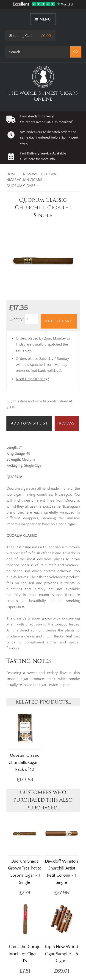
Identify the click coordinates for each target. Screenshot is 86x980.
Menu (45, 19)
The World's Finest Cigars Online (43, 96)
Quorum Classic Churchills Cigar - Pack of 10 (25, 763)
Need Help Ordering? (32, 379)
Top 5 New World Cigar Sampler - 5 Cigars (61, 954)
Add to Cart (59, 321)
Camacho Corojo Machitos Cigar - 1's (25, 954)
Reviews (67, 423)
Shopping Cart (21, 36)
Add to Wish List (29, 423)
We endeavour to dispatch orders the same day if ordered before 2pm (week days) (49, 138)
